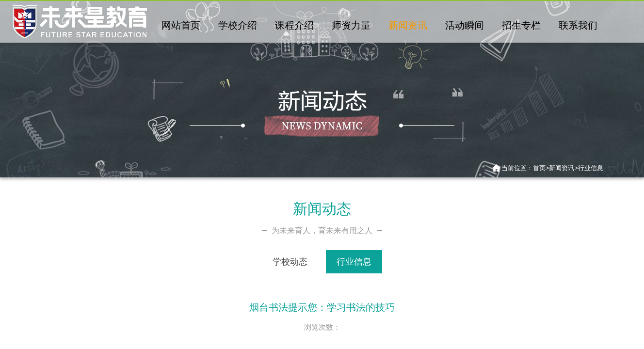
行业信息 (591, 168)
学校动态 (290, 262)
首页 (539, 168)
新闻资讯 (408, 25)
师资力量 (351, 25)
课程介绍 (294, 25)
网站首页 (181, 25)
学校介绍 (238, 25)
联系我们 (578, 25)
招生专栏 (521, 25)
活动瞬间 (465, 25)
